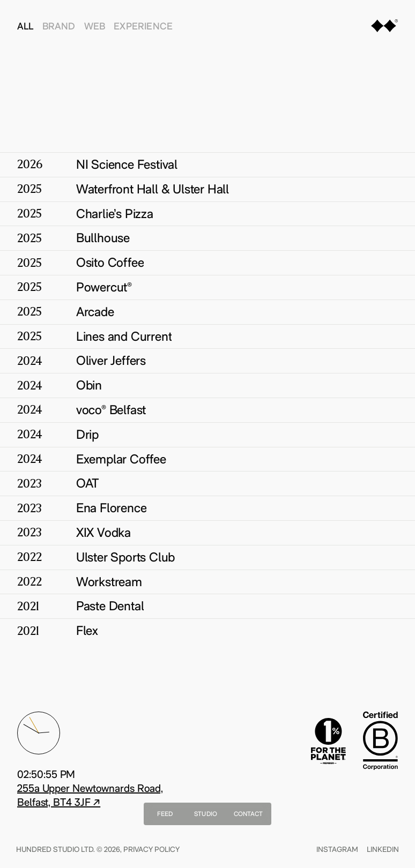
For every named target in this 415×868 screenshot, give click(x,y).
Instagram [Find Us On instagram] (336, 849)
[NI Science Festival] (207, 164)
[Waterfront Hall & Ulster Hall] (207, 189)
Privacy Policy (153, 849)
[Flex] (207, 631)
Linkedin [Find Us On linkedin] (382, 849)
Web (95, 26)
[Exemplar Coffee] (207, 459)
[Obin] (207, 385)
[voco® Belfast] (207, 410)
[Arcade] (207, 312)
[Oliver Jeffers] (207, 361)
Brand (59, 26)
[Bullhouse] (207, 238)
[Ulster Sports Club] (207, 557)
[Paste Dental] (207, 606)
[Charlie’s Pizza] (207, 214)
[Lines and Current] (207, 336)
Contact (249, 814)
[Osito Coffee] (207, 263)
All (25, 26)
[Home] (384, 28)
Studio (206, 814)
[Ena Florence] (207, 508)
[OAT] (207, 483)
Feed (165, 814)
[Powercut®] (207, 287)
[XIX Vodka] (207, 533)
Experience (143, 26)
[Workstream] (207, 582)
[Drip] (207, 435)
